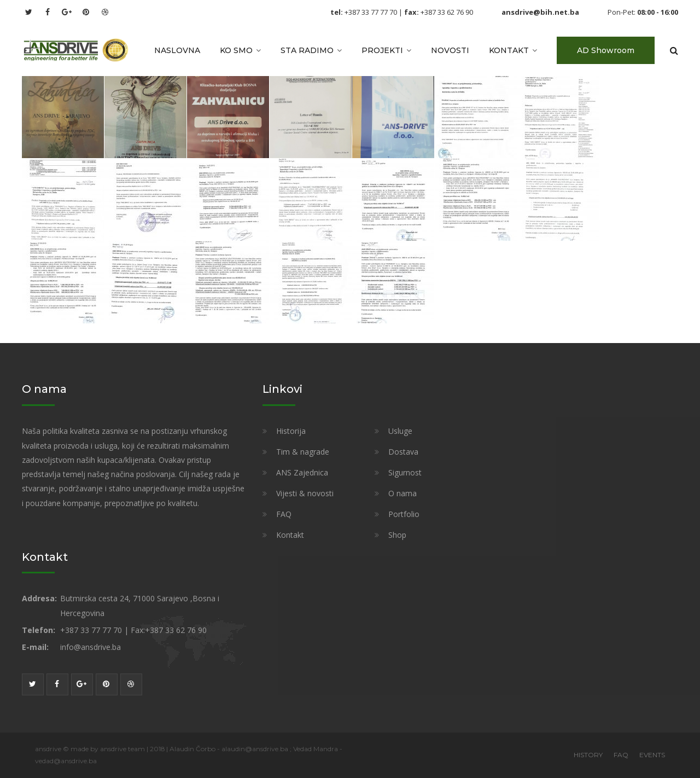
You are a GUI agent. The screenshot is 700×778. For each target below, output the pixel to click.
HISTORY (588, 755)
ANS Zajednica (302, 472)
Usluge (400, 431)
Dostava (403, 452)
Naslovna (177, 50)
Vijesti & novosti (305, 493)
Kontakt (509, 50)
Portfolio (404, 514)
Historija (291, 431)
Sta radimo (307, 50)
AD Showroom (606, 50)
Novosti (450, 50)
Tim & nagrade (303, 452)
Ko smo (236, 50)
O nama (402, 493)
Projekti (382, 50)
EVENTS (652, 755)
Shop (397, 535)
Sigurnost (405, 472)
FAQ (284, 514)
